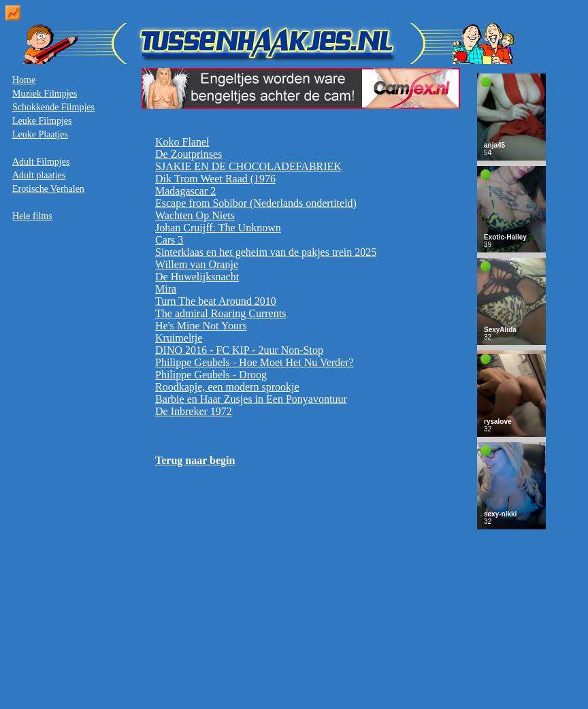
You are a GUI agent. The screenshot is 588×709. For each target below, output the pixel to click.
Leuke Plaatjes (40, 134)
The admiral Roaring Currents (220, 313)
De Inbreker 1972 (194, 411)
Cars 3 (169, 240)
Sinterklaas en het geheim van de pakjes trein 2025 (266, 252)
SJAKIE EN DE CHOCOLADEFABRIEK (248, 166)
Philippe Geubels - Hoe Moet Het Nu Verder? (255, 362)
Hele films (32, 216)
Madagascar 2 (185, 191)
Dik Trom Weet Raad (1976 (215, 179)
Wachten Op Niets (195, 215)
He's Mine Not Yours (201, 326)
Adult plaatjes (39, 175)
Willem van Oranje (197, 264)
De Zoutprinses (189, 154)
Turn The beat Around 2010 (216, 301)
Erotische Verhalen (48, 189)
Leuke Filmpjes (42, 121)
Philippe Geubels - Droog (211, 375)
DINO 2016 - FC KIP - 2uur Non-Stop (239, 350)
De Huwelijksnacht (197, 277)
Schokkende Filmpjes (53, 107)
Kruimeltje (179, 338)
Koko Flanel (182, 142)
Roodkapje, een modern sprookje (227, 387)
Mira (166, 289)
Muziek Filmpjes (45, 94)
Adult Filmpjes (41, 162)
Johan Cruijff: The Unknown (218, 228)
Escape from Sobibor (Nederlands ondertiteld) (256, 203)
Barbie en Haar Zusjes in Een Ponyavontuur (251, 399)
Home (24, 80)
